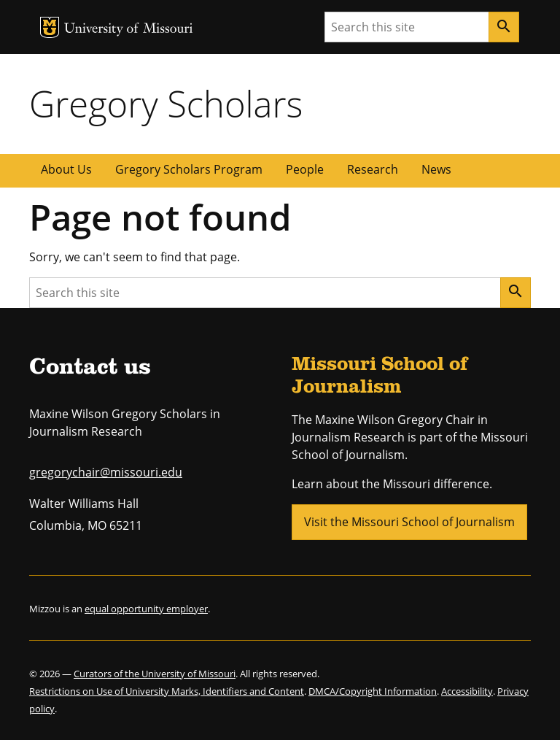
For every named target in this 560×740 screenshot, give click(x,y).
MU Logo (50, 27)
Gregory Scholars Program (189, 169)
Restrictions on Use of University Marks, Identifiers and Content (167, 691)
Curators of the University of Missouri (155, 674)
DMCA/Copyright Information (373, 691)
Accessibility (467, 691)
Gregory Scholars (166, 104)
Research (373, 169)
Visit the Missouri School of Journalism (409, 522)
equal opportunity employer (146, 609)
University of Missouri (129, 30)
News (436, 169)
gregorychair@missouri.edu (106, 472)
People (305, 169)
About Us (66, 169)
